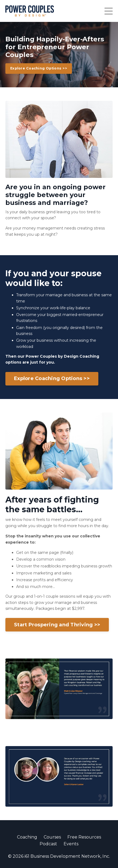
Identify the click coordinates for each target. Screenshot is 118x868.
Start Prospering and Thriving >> (57, 625)
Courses (52, 837)
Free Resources (84, 837)
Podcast (48, 844)
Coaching (27, 837)
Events (71, 844)
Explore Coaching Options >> (39, 68)
